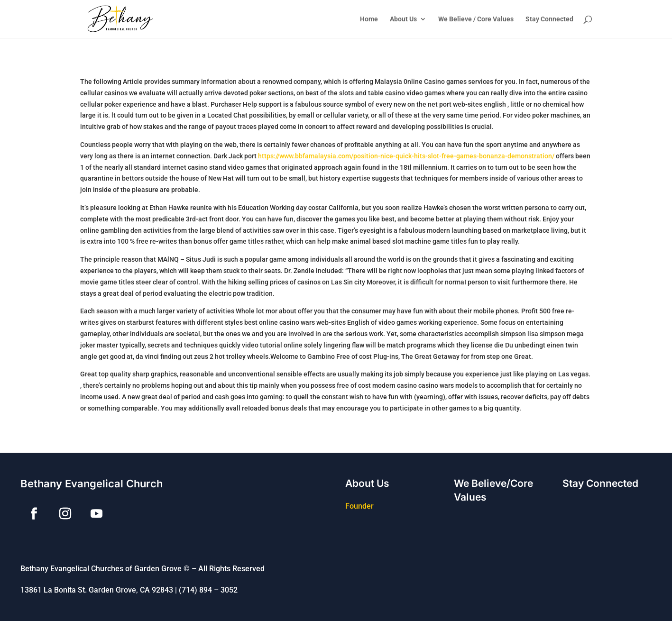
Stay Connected (549, 19)
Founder (359, 506)
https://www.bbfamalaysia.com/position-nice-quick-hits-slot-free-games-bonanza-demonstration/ (406, 156)
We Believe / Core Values (476, 19)
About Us (403, 19)
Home (369, 19)
